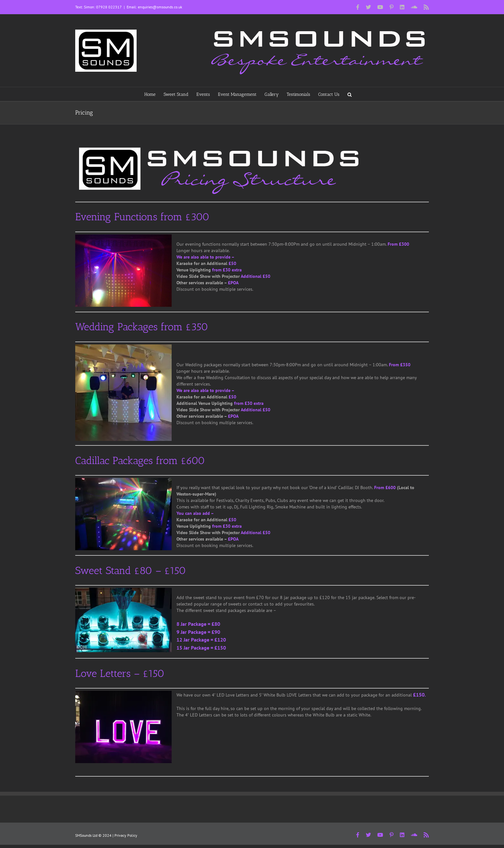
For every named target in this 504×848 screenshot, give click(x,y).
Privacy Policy (126, 835)
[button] (350, 94)
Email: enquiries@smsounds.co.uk (154, 7)
